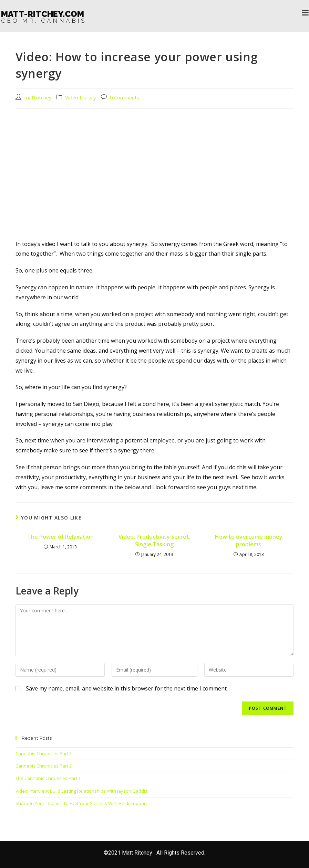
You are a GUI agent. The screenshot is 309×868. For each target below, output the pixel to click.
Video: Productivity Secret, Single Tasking (154, 540)
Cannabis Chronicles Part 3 (44, 753)
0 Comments (125, 98)
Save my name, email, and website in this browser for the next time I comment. (127, 688)
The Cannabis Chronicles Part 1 (48, 778)
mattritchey (38, 98)
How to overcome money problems (249, 540)
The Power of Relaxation (60, 537)
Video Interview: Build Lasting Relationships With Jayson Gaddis (81, 791)
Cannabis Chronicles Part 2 (44, 766)
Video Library (80, 98)
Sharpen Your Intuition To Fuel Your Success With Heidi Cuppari (81, 803)
